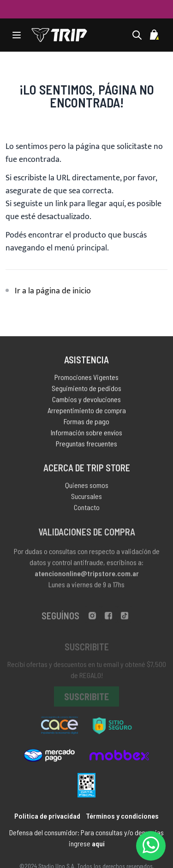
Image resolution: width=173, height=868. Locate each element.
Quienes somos (87, 487)
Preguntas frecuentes (86, 445)
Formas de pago (86, 423)
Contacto (87, 509)
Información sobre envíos (86, 434)
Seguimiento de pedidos (86, 389)
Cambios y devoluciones (86, 401)
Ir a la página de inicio (53, 291)
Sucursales (86, 498)
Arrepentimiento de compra (87, 412)
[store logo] (59, 35)
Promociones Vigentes (86, 378)
